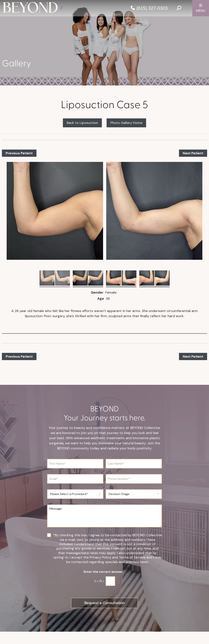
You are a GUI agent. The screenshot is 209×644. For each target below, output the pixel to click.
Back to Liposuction (82, 123)
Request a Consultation (105, 603)
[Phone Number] (134, 479)
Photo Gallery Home (126, 123)
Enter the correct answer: (104, 572)
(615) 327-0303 (152, 8)
